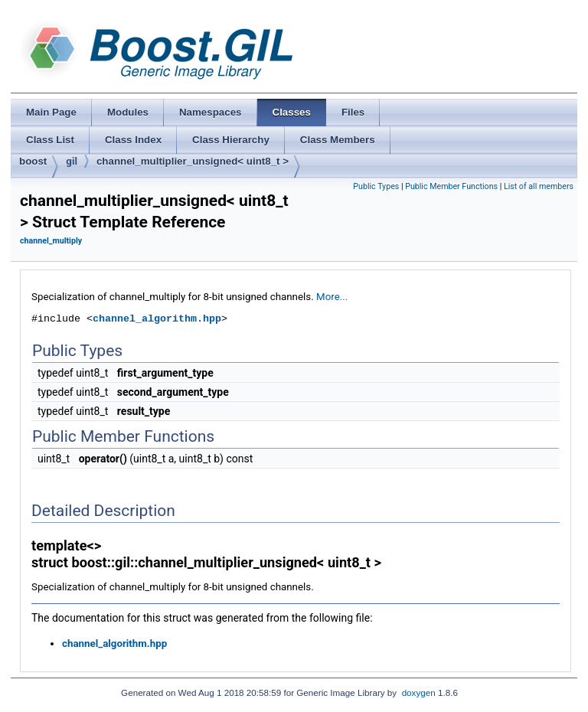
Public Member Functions (451, 186)
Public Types (376, 186)
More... (332, 297)
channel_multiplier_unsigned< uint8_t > (193, 161)
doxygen (419, 692)
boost (33, 161)
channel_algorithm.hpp (157, 318)
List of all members (539, 186)
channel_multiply (51, 241)
